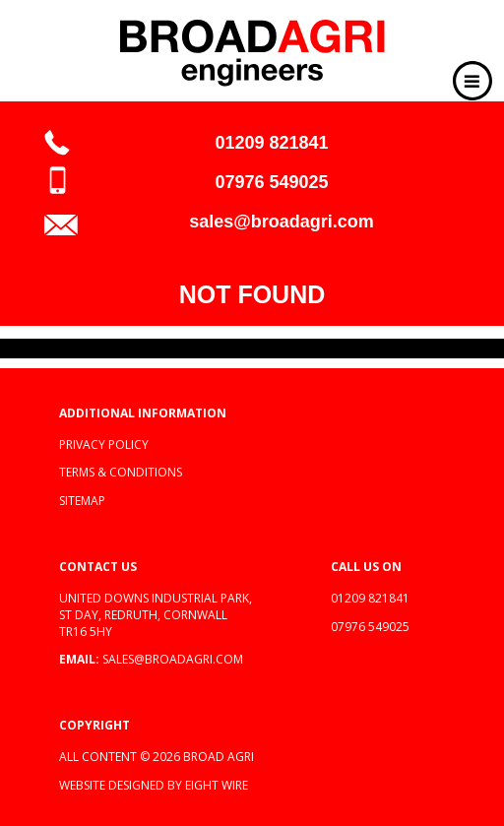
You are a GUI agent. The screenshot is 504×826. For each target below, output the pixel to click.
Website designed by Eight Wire (154, 785)
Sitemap (82, 501)
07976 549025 (271, 182)
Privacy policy (104, 445)
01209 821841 (271, 143)
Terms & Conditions (121, 472)
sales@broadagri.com (282, 222)
